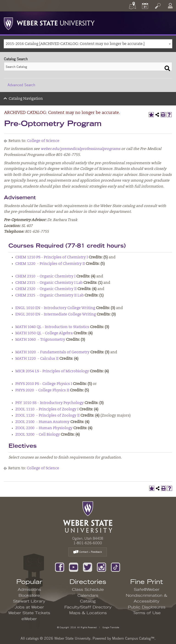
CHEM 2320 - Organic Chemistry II (46, 289)
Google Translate (110, 627)
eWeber (29, 619)
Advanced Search (21, 85)
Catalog (88, 601)
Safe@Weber (147, 590)
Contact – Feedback (88, 552)
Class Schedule (88, 590)
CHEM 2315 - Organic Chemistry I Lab (49, 283)
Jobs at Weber (29, 607)
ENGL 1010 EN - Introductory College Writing (55, 308)
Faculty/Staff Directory (88, 607)
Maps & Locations (88, 613)
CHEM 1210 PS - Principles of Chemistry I (52, 257)
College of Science (43, 141)
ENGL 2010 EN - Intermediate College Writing (56, 315)
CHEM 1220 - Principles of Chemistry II (50, 264)
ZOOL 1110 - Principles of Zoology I (47, 409)
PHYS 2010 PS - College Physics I (44, 384)
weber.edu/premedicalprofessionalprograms (80, 149)
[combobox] (88, 44)
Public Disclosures (147, 607)
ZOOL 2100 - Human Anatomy (42, 422)
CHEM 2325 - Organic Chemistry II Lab (49, 296)
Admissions (29, 590)
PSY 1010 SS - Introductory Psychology (49, 403)
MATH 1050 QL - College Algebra (44, 333)
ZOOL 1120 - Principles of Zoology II (47, 416)
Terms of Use (147, 613)
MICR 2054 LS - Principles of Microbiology (52, 371)
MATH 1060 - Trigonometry (40, 340)
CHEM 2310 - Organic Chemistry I (45, 276)
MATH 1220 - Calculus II (37, 359)
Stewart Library (29, 601)
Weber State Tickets (29, 613)
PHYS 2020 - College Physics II (42, 390)
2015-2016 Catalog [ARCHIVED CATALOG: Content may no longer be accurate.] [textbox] (75, 44)
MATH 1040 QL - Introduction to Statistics (52, 327)
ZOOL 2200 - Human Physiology (44, 428)
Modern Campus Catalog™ (133, 638)
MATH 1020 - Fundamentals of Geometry (52, 352)
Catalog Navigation (26, 99)
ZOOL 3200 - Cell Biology (38, 435)
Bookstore (29, 596)
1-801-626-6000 (88, 543)
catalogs (32, 638)
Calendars (88, 596)
